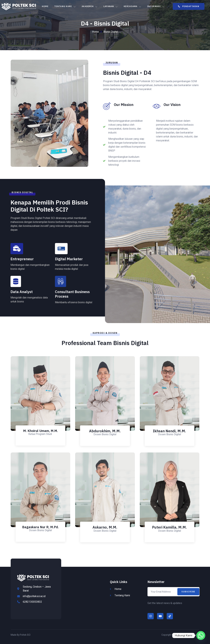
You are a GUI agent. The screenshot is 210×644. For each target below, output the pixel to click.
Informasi (156, 6)
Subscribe (188, 592)
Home (45, 6)
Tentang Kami (65, 6)
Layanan (111, 6)
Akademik (90, 6)
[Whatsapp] (201, 635)
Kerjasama (132, 6)
